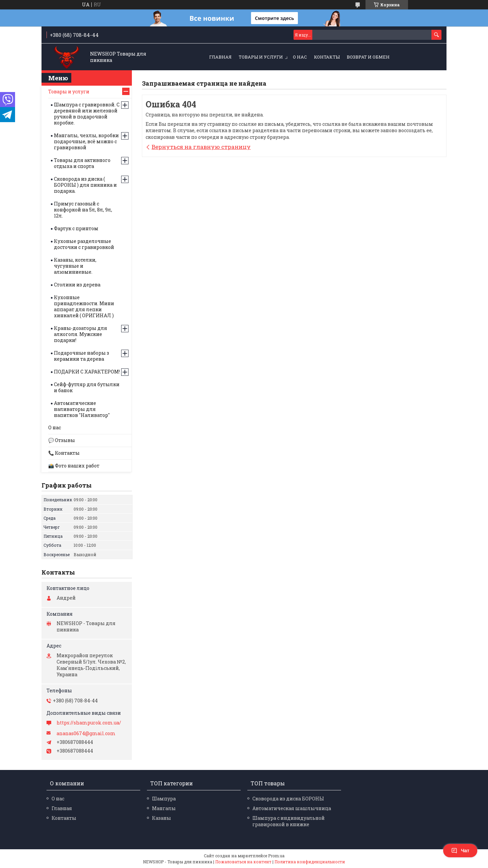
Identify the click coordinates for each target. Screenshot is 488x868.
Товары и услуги (261, 57)
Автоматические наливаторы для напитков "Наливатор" (82, 409)
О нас (300, 57)
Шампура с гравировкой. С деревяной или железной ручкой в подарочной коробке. (87, 114)
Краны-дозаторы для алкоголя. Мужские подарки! (80, 334)
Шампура (164, 799)
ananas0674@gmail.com (86, 733)
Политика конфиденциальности (310, 862)
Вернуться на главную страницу (201, 147)
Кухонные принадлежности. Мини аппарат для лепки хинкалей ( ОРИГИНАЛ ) (84, 306)
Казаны (161, 818)
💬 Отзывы (62, 440)
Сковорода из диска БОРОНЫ (288, 799)
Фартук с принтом (76, 228)
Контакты (327, 57)
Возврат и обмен (368, 57)
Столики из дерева (77, 285)
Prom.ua (276, 856)
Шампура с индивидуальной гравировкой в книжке (289, 821)
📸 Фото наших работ (74, 466)
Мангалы (164, 808)
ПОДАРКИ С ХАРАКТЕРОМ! (87, 372)
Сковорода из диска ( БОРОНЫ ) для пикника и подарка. (85, 185)
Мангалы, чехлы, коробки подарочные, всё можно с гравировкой (86, 141)
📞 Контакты (64, 453)
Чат (460, 851)
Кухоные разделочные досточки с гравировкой (84, 244)
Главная (220, 57)
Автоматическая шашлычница (292, 808)
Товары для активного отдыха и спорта (82, 163)
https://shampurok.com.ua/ (89, 723)
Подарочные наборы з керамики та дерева (82, 356)
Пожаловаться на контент (243, 862)
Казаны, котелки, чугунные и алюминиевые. (75, 266)
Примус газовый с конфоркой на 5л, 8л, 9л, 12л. (83, 210)
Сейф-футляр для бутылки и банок (87, 387)
